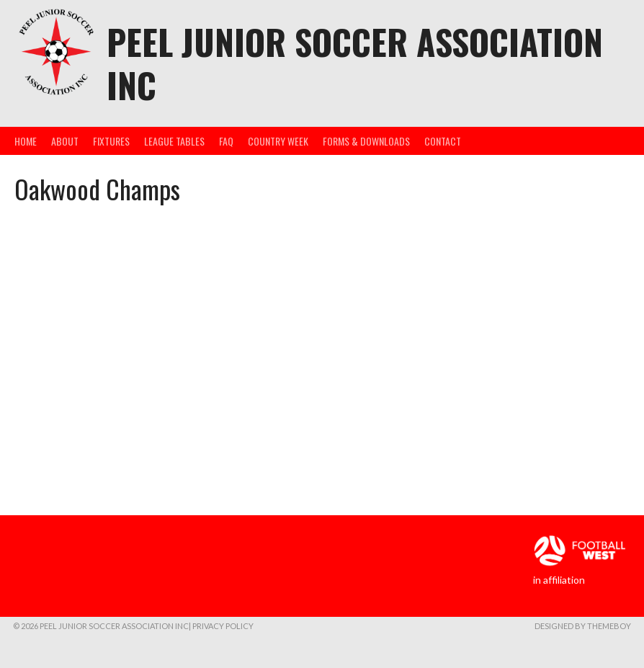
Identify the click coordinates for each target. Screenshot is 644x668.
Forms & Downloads (366, 141)
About (65, 141)
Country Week (278, 141)
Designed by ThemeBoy (583, 626)
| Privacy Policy (221, 626)
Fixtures (111, 141)
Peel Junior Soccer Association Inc (355, 63)
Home (26, 141)
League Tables (174, 141)
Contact (443, 141)
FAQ (226, 141)
